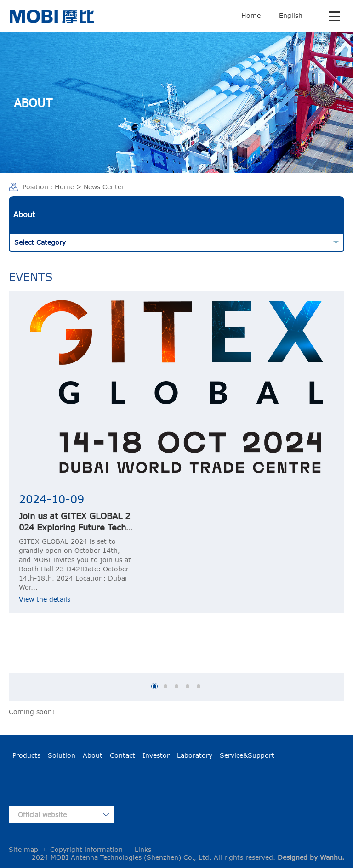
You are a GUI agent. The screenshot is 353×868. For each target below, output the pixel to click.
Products (26, 755)
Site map (23, 849)
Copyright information (86, 849)
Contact (122, 755)
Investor (156, 755)
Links (143, 849)
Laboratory (195, 755)
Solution (62, 755)
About (93, 755)
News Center (104, 187)
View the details (45, 599)
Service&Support (247, 755)
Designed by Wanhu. (311, 857)
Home (251, 15)
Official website (42, 814)
